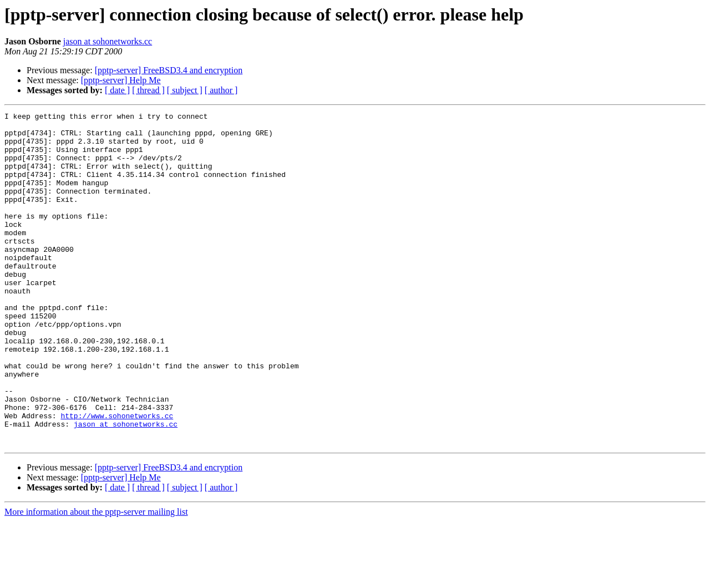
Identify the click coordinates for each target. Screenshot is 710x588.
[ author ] (221, 90)
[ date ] (117, 90)
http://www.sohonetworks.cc (117, 477)
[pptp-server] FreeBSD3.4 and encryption (169, 70)
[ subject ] (185, 90)
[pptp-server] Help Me (121, 80)
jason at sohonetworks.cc (108, 41)
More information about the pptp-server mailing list (96, 578)
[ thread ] (148, 90)
